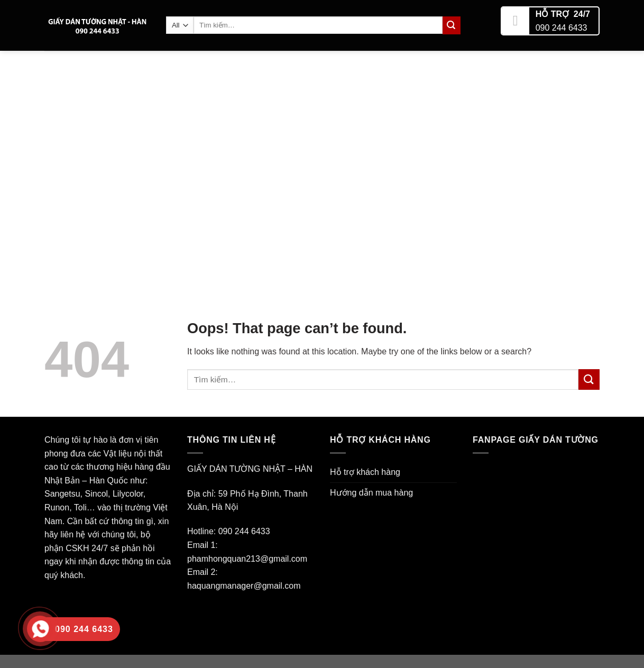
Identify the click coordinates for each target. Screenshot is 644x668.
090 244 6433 (562, 24)
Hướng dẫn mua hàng (371, 493)
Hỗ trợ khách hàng (365, 472)
